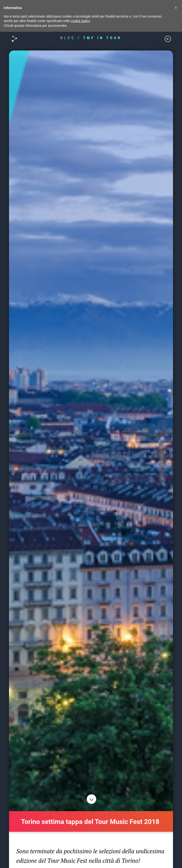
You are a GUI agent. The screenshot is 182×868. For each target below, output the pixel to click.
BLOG (68, 38)
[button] (176, 8)
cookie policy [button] (80, 21)
